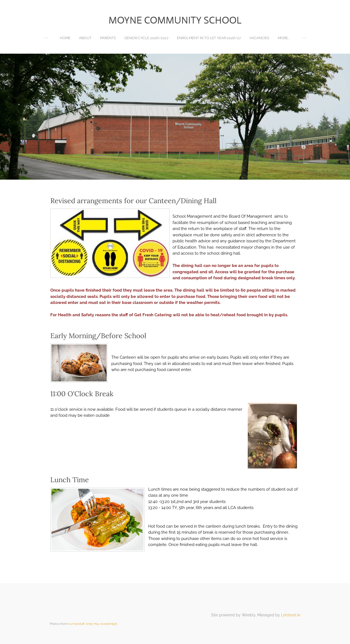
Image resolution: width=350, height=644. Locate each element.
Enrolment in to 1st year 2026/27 (209, 38)
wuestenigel (109, 624)
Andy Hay (92, 624)
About (85, 38)
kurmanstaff (76, 624)
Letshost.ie (291, 615)
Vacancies (259, 38)
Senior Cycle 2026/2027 (146, 38)
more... (284, 38)
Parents (108, 38)
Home (65, 38)
